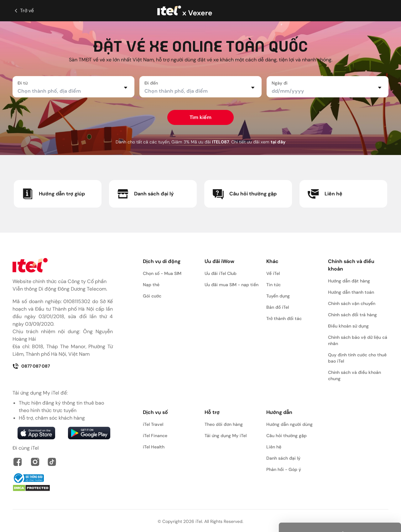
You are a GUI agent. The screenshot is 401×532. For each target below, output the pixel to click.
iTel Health (154, 447)
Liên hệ (325, 194)
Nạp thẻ (151, 285)
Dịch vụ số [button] (155, 412)
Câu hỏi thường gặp (244, 194)
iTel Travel (153, 424)
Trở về (23, 11)
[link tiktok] (52, 462)
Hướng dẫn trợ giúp (53, 194)
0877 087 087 (31, 366)
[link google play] (89, 433)
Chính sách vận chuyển (352, 303)
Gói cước (152, 296)
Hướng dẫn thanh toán (351, 292)
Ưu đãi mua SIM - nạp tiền (232, 285)
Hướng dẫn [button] (279, 412)
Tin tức (273, 285)
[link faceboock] (18, 462)
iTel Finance (155, 436)
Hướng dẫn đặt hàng (349, 281)
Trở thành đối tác (284, 318)
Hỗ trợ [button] (212, 412)
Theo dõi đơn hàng (224, 424)
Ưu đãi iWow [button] (219, 261)
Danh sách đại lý (145, 194)
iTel (199, 521)
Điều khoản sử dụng (348, 326)
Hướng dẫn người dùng (289, 424)
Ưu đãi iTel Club (221, 273)
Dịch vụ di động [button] (162, 261)
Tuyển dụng (278, 296)
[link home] (63, 265)
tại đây (278, 142)
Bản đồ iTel (278, 307)
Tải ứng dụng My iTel (226, 436)
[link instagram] (35, 462)
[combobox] (70, 91)
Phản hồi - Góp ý (284, 469)
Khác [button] (272, 261)
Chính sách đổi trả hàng (352, 315)
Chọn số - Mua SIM (162, 273)
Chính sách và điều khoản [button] (351, 265)
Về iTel (273, 273)
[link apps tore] (36, 433)
